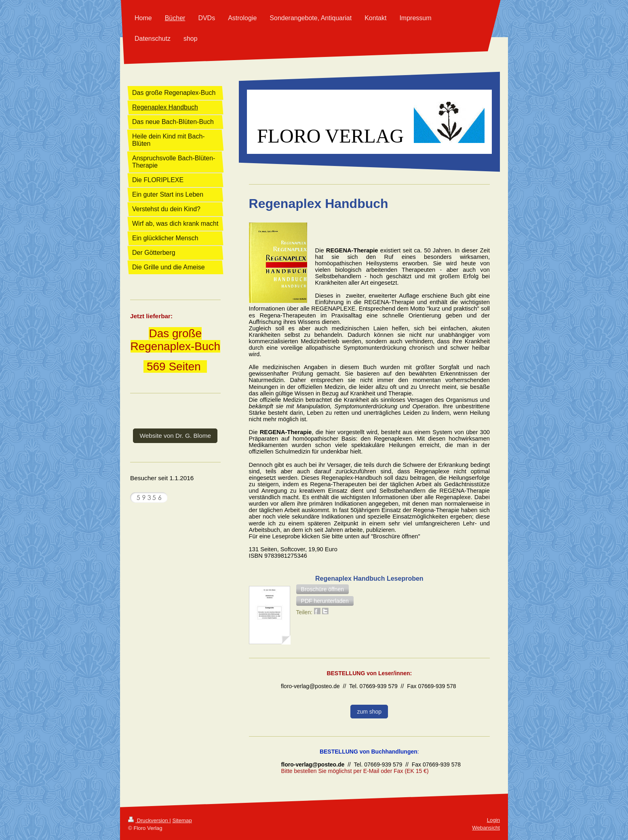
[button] (322, 589)
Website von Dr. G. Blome (175, 436)
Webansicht (486, 828)
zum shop (369, 712)
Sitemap (182, 820)
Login (493, 820)
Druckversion (149, 820)
